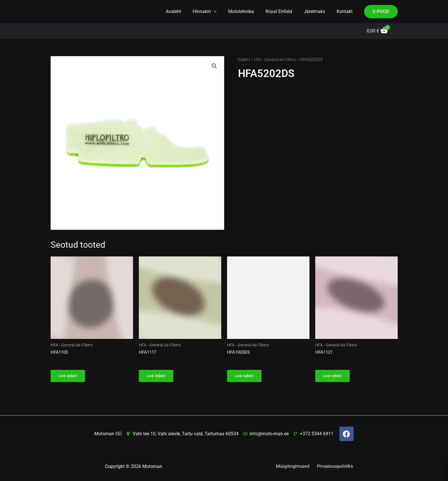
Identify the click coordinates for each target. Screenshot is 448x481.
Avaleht (186, 11)
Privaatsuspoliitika (335, 466)
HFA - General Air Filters (279, 60)
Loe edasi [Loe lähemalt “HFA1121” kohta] (334, 377)
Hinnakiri (215, 12)
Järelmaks (318, 11)
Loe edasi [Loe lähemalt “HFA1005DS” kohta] (246, 377)
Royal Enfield (285, 11)
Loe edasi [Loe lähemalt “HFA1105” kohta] (69, 377)
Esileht (245, 60)
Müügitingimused (293, 466)
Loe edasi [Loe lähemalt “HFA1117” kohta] (158, 377)
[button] (224, 12)
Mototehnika (249, 11)
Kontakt (346, 11)
